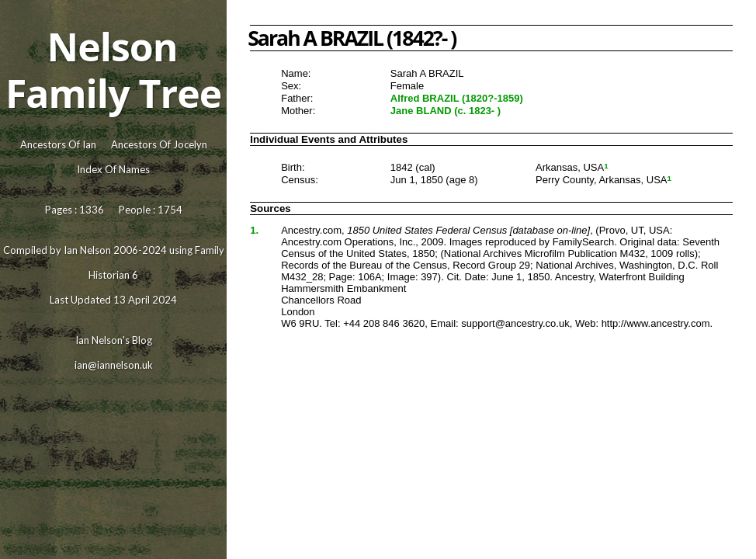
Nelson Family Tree (113, 70)
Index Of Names (113, 169)
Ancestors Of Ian (58, 144)
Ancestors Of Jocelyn (159, 144)
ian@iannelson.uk (114, 365)
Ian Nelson (87, 250)
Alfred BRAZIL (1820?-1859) (457, 98)
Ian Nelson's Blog (114, 340)
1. (254, 230)
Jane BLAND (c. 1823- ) (446, 111)
